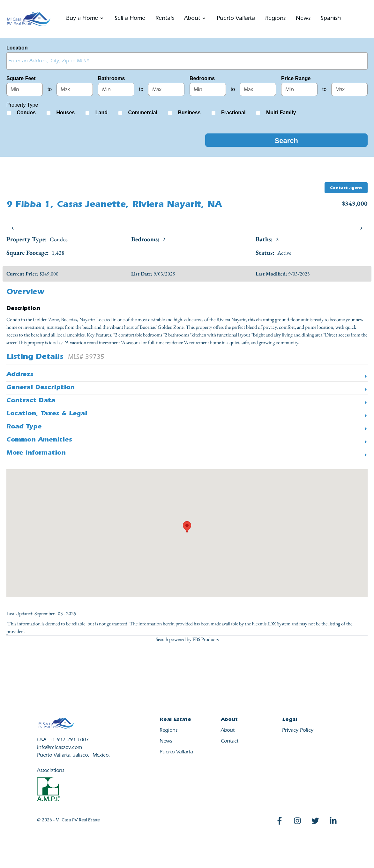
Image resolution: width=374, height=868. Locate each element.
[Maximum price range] (349, 89)
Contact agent (346, 188)
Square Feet (21, 78)
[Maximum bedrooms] (258, 89)
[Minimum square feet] (25, 89)
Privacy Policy (298, 731)
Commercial (143, 113)
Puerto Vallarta (236, 19)
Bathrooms (111, 78)
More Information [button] (36, 454)
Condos (26, 113)
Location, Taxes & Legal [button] (47, 414)
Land (101, 113)
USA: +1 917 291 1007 (63, 740)
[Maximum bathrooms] (166, 89)
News (303, 19)
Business (189, 113)
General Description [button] (41, 388)
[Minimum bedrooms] (208, 89)
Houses (65, 113)
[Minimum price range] (299, 89)
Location (17, 48)
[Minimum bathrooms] (116, 89)
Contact (230, 742)
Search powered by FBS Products (187, 639)
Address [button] (20, 375)
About (228, 731)
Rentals (165, 19)
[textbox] (189, 61)
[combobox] (187, 61)
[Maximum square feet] (75, 89)
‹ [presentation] (13, 228)
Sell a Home (130, 19)
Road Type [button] (24, 427)
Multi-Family (281, 113)
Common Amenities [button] (39, 441)
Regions (275, 19)
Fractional (233, 113)
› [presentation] (361, 228)
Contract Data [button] (31, 401)
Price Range (296, 78)
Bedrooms (202, 78)
